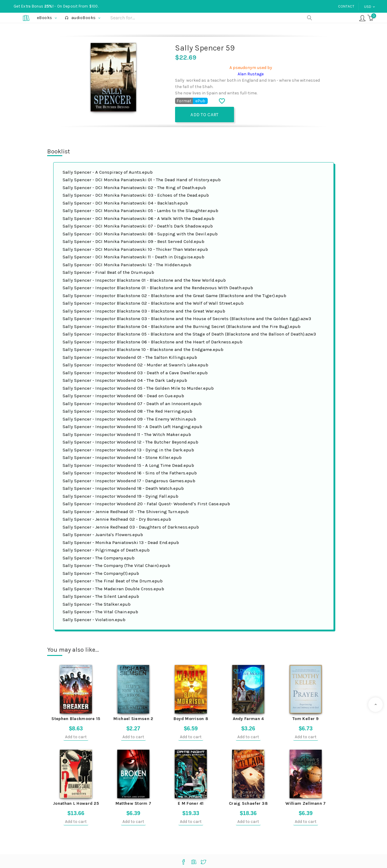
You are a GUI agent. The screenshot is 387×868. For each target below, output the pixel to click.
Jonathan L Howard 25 (76, 803)
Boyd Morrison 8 (191, 718)
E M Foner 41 (191, 803)
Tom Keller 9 (306, 718)
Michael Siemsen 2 (133, 718)
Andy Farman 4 (248, 718)
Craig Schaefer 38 (248, 803)
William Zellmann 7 (306, 803)
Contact (346, 6)
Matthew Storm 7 (133, 803)
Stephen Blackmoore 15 (76, 718)
